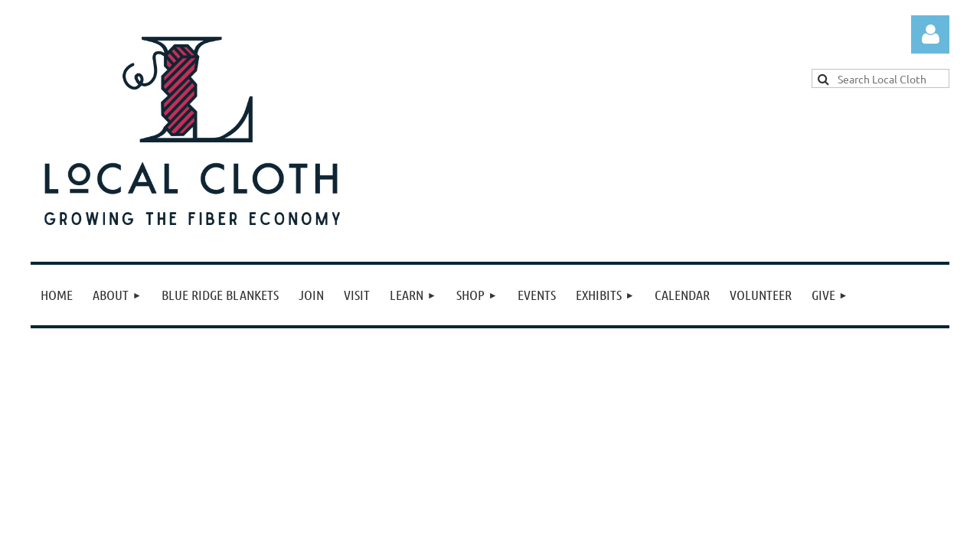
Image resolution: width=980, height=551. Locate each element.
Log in (930, 34)
